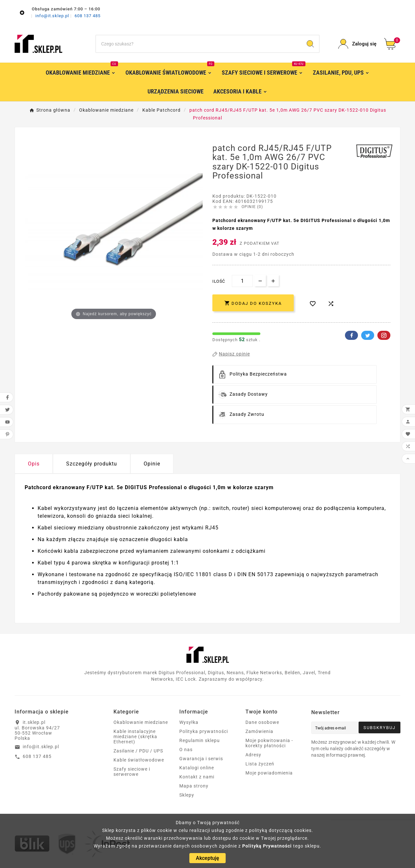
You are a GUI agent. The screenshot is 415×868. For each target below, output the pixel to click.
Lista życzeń (260, 764)
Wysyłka (189, 722)
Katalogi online (197, 768)
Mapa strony (194, 786)
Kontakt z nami (197, 777)
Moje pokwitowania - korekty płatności (269, 743)
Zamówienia (259, 731)
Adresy (253, 755)
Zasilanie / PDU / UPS (138, 751)
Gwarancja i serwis (201, 759)
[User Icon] (357, 44)
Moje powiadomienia (269, 773)
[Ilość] (242, 281)
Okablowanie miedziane (141, 722)
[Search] (310, 44)
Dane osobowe (262, 722)
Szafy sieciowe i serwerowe (132, 772)
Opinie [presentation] (152, 464)
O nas (186, 750)
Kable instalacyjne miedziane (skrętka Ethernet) (135, 737)
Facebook (351, 335)
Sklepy (187, 795)
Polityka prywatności (204, 731)
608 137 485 (88, 16)
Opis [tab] (34, 464)
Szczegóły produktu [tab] (92, 464)
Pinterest (384, 335)
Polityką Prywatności (267, 846)
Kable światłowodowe (139, 760)
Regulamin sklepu (200, 740)
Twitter (368, 335)
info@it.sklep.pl (53, 16)
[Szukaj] (199, 44)
